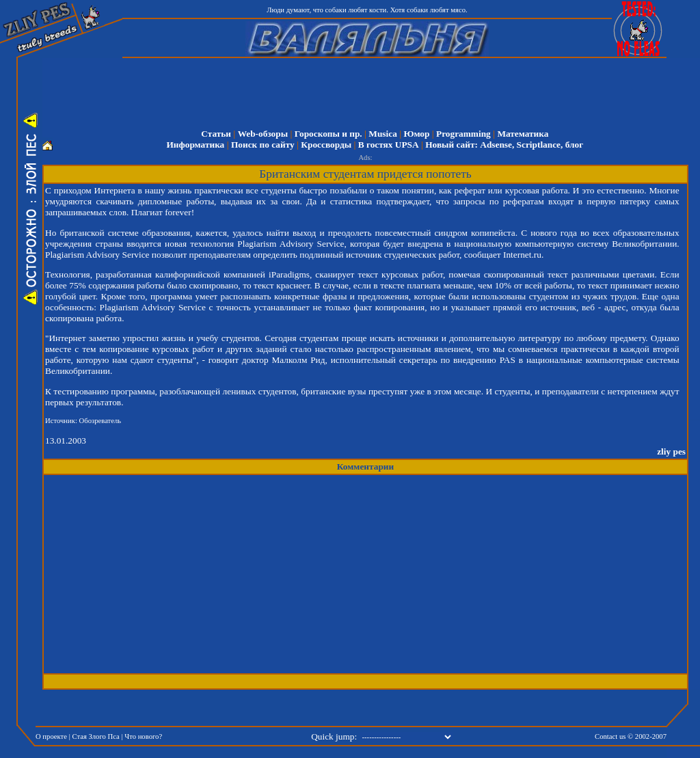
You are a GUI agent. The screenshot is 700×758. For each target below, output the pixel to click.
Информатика (195, 145)
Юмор (416, 134)
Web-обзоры (263, 134)
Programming (463, 134)
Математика (523, 134)
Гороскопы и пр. (328, 134)
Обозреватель (100, 421)
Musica (382, 134)
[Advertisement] (375, 89)
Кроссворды (326, 145)
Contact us (610, 736)
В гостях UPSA (389, 145)
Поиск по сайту (263, 145)
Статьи (216, 134)
